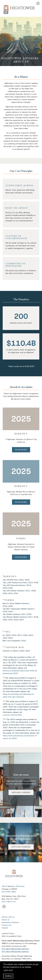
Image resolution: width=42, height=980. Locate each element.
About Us (6, 920)
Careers (5, 928)
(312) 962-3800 (9, 892)
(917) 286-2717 (9, 902)
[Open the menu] (6, 12)
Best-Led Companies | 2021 (14, 641)
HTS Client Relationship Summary (15, 952)
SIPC (29, 959)
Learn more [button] (8, 970)
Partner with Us (8, 917)
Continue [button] (8, 976)
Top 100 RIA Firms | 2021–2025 (16, 580)
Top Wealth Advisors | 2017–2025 (17, 614)
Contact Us (6, 925)
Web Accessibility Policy (12, 936)
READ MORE (21, 450)
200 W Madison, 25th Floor (13, 886)
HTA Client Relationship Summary (15, 949)
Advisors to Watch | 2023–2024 (16, 651)
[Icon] (38, 3)
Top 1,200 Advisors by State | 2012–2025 (21, 583)
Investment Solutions (10, 922)
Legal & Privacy (8, 933)
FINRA (24, 959)
